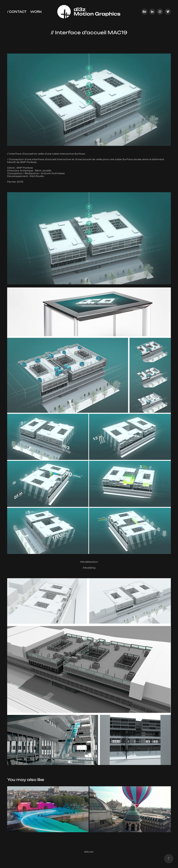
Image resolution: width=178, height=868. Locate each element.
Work (36, 11)
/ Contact (17, 11)
